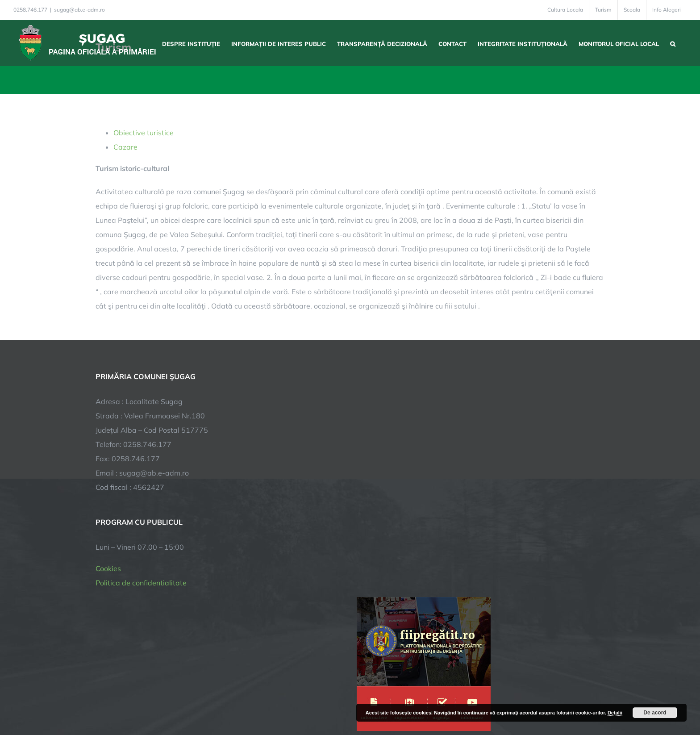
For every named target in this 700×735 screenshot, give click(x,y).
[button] (673, 43)
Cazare (125, 147)
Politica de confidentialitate (141, 583)
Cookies (108, 568)
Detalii (615, 713)
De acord (655, 713)
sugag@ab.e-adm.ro (79, 10)
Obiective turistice (144, 133)
